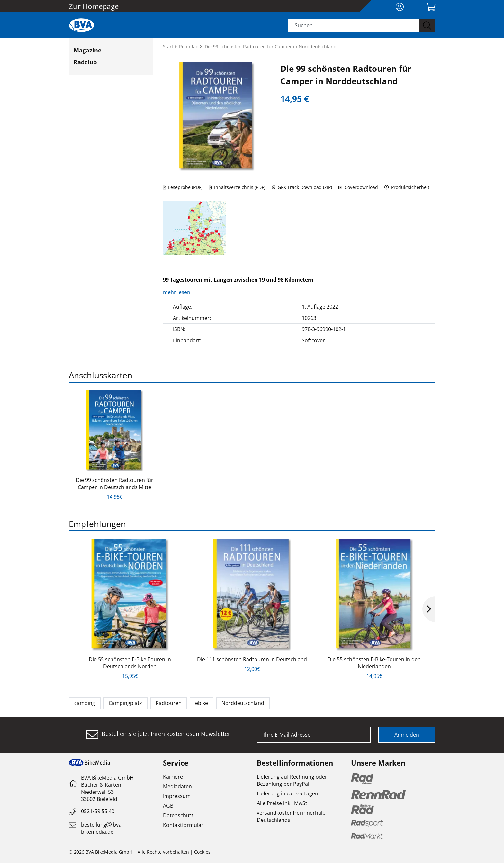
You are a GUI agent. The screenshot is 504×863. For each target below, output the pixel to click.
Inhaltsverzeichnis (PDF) (237, 187)
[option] (115, 445)
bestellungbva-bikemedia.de (102, 828)
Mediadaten (177, 786)
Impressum (177, 796)
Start (169, 46)
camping (85, 703)
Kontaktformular (183, 825)
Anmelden (407, 735)
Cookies (202, 852)
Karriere (173, 777)
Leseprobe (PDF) (183, 187)
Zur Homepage (94, 6)
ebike (202, 703)
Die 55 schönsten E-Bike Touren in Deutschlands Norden (130, 663)
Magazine (88, 50)
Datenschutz (178, 815)
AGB (168, 806)
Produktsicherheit (407, 187)
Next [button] (429, 609)
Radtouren (169, 703)
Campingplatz (125, 703)
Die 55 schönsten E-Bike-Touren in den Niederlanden (374, 663)
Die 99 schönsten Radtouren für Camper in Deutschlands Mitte (115, 484)
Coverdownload (358, 187)
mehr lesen (177, 292)
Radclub (85, 62)
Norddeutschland (243, 703)
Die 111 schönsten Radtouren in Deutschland (252, 659)
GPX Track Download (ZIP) (302, 187)
